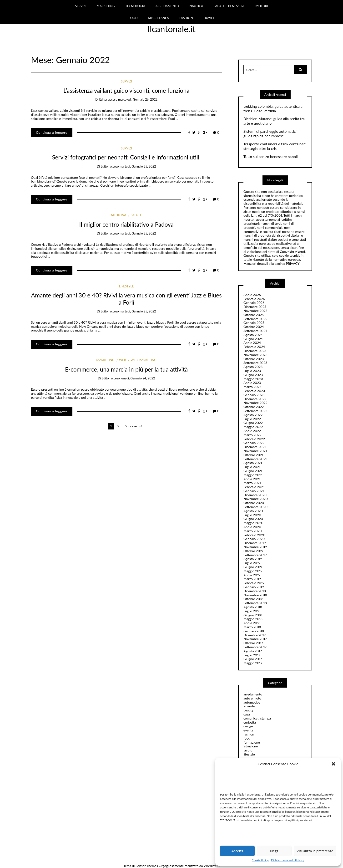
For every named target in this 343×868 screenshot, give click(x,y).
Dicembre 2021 (255, 447)
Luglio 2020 (252, 515)
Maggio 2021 (253, 475)
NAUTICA (196, 6)
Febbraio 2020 (254, 535)
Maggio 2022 (253, 427)
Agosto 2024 (253, 335)
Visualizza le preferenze (315, 851)
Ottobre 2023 (254, 359)
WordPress (212, 866)
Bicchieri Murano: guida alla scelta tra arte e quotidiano (274, 121)
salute (136, 215)
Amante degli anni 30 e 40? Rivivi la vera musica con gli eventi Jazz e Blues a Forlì (126, 299)
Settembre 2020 (255, 507)
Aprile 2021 (252, 479)
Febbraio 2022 (254, 439)
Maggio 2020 (253, 523)
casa (247, 714)
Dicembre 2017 (255, 635)
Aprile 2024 (252, 343)
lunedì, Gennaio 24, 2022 (138, 378)
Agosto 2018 (253, 607)
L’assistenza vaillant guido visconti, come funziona (126, 90)
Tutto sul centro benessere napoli (271, 157)
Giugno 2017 (253, 659)
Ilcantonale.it (171, 29)
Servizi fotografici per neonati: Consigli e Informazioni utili (126, 157)
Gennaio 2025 (254, 323)
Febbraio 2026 (254, 299)
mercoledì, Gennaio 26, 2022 (138, 99)
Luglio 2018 (252, 611)
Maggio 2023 (253, 379)
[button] (333, 764)
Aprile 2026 (252, 295)
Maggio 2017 (253, 663)
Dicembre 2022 (255, 399)
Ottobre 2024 (254, 327)
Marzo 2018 (252, 627)
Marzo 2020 (253, 531)
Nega (274, 851)
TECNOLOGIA (135, 6)
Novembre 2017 (255, 639)
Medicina (119, 215)
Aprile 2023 (252, 383)
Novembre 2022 (255, 403)
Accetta (237, 851)
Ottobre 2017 (253, 643)
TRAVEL (209, 18)
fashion (249, 734)
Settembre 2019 (255, 555)
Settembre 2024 (255, 331)
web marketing (144, 360)
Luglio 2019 (252, 563)
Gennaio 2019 (254, 587)
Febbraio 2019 (254, 583)
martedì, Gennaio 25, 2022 (138, 166)
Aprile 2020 (252, 527)
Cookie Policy (260, 860)
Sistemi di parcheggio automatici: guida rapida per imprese (270, 134)
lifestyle (126, 286)
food (247, 738)
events (248, 730)
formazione (252, 742)
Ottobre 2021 (253, 455)
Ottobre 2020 (254, 503)
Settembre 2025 (255, 319)
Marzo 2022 (252, 435)
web (123, 360)
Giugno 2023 (253, 375)
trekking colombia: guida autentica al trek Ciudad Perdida (273, 109)
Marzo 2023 (252, 387)
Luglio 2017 (252, 655)
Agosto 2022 (253, 415)
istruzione (251, 746)
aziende (249, 706)
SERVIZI (81, 6)
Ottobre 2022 (254, 407)
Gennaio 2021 (254, 491)
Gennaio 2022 (254, 443)
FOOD (133, 18)
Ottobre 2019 (253, 551)
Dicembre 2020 (255, 495)
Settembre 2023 (255, 363)
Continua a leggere (52, 132)
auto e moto (252, 698)
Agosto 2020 (253, 511)
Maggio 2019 (253, 571)
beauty (248, 710)
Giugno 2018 (253, 615)
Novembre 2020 (256, 499)
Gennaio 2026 (254, 303)
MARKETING (106, 6)
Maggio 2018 (253, 619)
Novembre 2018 (255, 595)
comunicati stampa (257, 718)
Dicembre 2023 (255, 351)
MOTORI (262, 6)
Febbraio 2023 (254, 391)
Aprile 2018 (252, 623)
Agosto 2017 (253, 651)
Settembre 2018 (255, 603)
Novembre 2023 (255, 355)
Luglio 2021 (252, 467)
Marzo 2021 (252, 483)
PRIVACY (293, 263)
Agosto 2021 (253, 463)
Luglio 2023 (252, 371)
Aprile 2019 (252, 575)
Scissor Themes (147, 866)
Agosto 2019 (253, 559)
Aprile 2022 (252, 431)
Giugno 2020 (253, 519)
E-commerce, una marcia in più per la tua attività (126, 369)
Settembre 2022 (255, 411)
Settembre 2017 (255, 647)
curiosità (250, 722)
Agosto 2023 (253, 367)
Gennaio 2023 (254, 395)
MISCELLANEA (158, 18)
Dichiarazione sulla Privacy (288, 860)
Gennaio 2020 (254, 539)
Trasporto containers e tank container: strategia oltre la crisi (275, 146)
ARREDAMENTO (167, 6)
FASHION (186, 18)
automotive (252, 702)
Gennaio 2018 (254, 631)
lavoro (248, 750)
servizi (126, 81)
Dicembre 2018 (255, 591)
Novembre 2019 (255, 547)
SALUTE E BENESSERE (229, 6)
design (248, 726)
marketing (105, 360)
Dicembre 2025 (255, 307)
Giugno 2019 (253, 567)
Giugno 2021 (253, 471)
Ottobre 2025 (254, 315)
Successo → (134, 426)
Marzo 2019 (252, 579)
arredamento (253, 694)
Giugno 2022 (253, 423)
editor (103, 99)
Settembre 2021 (255, 459)
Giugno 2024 (253, 339)
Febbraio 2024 (254, 347)
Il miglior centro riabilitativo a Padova (126, 224)
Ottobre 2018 (253, 599)
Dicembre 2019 (255, 543)
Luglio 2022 (252, 419)
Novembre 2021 (255, 451)
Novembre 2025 (255, 311)
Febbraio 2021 (254, 487)
